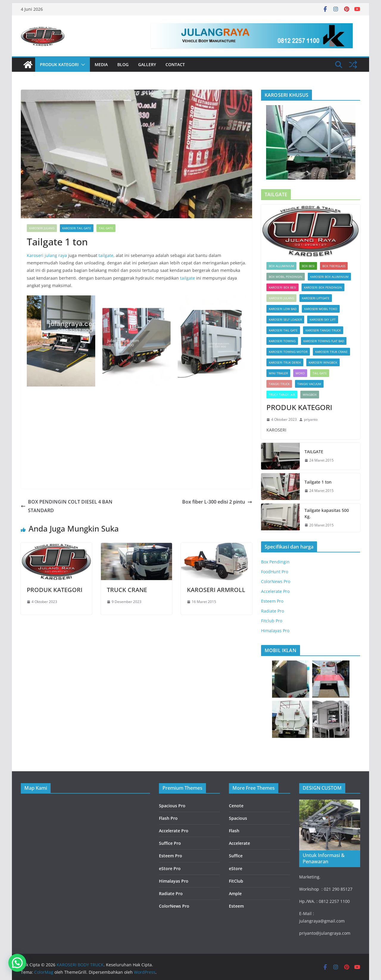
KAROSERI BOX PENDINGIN (323, 287)
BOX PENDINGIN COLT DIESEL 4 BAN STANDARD (67, 506)
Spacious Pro (172, 806)
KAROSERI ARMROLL (216, 590)
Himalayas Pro (275, 631)
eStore (236, 868)
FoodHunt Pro (275, 572)
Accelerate (239, 843)
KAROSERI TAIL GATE (77, 228)
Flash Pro (168, 818)
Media (101, 64)
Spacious (238, 818)
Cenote (236, 806)
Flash (234, 831)
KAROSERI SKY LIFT (323, 320)
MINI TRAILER (278, 373)
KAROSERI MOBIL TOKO (321, 309)
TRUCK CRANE (127, 590)
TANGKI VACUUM (309, 384)
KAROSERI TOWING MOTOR (288, 352)
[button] (82, 65)
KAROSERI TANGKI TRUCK (323, 330)
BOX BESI (308, 266)
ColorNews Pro (276, 581)
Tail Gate (106, 228)
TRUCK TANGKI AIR (282, 395)
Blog (123, 64)
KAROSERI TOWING (282, 341)
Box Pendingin (275, 562)
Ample (235, 893)
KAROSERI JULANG (42, 228)
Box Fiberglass (334, 266)
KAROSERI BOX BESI (282, 287)
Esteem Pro (272, 601)
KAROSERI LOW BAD (283, 309)
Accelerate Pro (275, 591)
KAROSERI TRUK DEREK (285, 362)
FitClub (236, 881)
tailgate (106, 255)
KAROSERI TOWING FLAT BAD (324, 341)
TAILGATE (314, 452)
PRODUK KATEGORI (59, 64)
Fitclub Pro (272, 621)
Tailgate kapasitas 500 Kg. (327, 513)
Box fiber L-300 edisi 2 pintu (217, 502)
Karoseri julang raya (47, 255)
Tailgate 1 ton (318, 482)
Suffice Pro (170, 843)
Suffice (236, 856)
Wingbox (310, 395)
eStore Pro (170, 868)
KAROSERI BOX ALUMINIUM (329, 277)
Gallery (147, 64)
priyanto (311, 419)
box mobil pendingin (286, 277)
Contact (175, 64)
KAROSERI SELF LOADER (285, 320)
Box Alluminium (281, 266)
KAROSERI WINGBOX (323, 362)
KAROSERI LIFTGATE (316, 298)
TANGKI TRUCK (279, 384)
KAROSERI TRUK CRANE (331, 352)
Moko (300, 373)
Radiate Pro (273, 611)
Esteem (236, 906)
